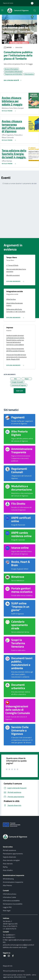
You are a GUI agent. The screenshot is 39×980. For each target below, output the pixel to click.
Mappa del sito (8, 966)
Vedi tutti (20, 391)
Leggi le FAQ (7, 907)
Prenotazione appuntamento (13, 854)
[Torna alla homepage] (19, 837)
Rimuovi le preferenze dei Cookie (14, 971)
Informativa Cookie (9, 897)
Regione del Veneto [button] (8, 3)
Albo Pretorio (7, 885)
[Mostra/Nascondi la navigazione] (2, 10)
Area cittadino (8, 870)
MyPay (5, 867)
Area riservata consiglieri (11, 860)
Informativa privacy (10, 894)
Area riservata (8, 864)
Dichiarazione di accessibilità (13, 904)
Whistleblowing (8, 879)
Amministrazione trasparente (13, 882)
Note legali (7, 911)
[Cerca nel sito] (35, 10)
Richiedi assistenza (9, 850)
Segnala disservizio (9, 857)
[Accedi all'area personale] (33, 3)
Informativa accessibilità (11, 901)
